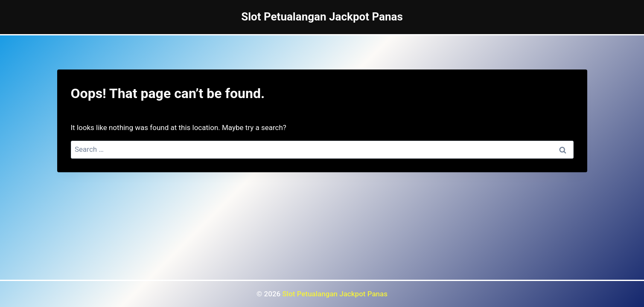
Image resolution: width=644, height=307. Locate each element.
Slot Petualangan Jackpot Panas (335, 294)
